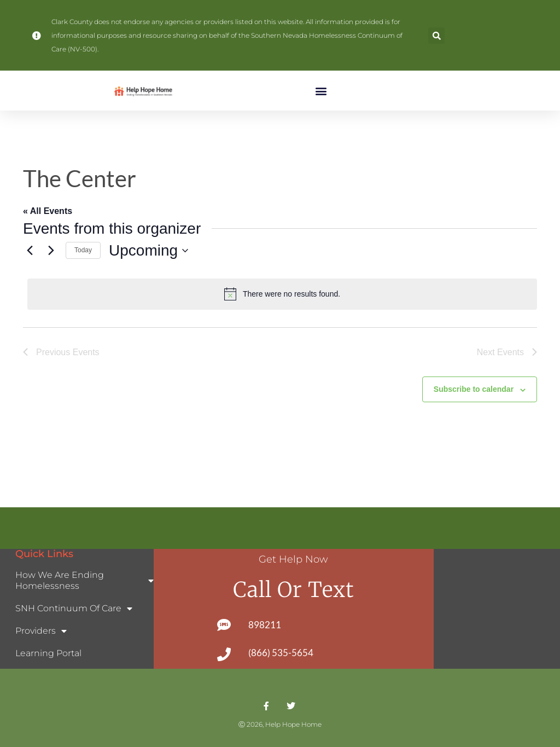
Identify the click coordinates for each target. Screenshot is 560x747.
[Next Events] (51, 251)
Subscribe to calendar (474, 389)
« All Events (48, 211)
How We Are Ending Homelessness (84, 580)
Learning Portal (48, 653)
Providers (41, 631)
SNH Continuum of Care (74, 609)
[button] (436, 36)
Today (83, 250)
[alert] (282, 294)
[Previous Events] (30, 251)
